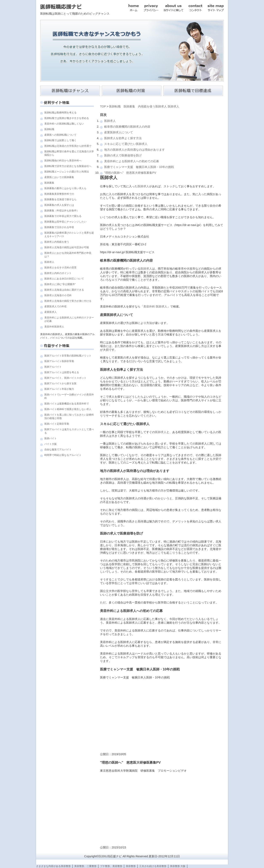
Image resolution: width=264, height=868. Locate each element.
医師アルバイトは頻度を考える (62, 372)
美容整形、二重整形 (85, 866)
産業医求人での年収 (55, 306)
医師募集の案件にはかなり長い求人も (65, 188)
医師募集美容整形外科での (59, 194)
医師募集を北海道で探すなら (60, 199)
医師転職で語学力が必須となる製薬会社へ (68, 166)
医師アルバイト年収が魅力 (59, 389)
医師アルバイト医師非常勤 (59, 361)
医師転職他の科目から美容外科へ (63, 161)
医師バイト (51, 438)
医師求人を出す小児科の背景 (60, 268)
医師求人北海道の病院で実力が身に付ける (68, 301)
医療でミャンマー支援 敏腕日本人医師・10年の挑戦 (139, 167)
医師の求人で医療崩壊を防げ (123, 155)
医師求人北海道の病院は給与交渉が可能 (67, 247)
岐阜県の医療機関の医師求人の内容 (127, 127)
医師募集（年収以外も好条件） (62, 211)
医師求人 (49, 262)
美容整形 (131, 866)
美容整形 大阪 (178, 866)
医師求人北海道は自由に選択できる (64, 290)
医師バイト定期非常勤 (57, 424)
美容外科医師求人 (54, 327)
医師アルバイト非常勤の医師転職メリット (68, 356)
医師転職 (49, 129)
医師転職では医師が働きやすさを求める (67, 118)
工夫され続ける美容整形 (153, 866)
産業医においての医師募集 (59, 177)
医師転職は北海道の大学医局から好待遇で (68, 146)
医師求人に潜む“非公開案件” (60, 284)
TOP (103, 106)
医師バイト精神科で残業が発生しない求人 (68, 409)
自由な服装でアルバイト (58, 450)
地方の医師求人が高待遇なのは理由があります (134, 150)
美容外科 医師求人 (155, 306)
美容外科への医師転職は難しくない (64, 124)
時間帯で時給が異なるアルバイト (63, 455)
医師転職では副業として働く (60, 140)
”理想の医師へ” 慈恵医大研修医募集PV (130, 173)
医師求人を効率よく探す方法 (123, 138)
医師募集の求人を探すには (59, 205)
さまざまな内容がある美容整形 (53, 866)
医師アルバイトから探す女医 (60, 383)
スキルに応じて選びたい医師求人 (126, 144)
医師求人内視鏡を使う (57, 242)
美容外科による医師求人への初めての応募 (132, 161)
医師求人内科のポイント (58, 273)
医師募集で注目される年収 (59, 227)
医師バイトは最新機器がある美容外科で (67, 404)
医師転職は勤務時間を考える (60, 113)
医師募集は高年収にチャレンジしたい (65, 222)
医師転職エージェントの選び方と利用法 (67, 172)
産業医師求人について (119, 132)
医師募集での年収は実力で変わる (63, 216)
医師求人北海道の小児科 (58, 295)
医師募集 (49, 183)
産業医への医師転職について (60, 135)
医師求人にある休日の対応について (64, 279)
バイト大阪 (51, 444)
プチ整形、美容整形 (111, 866)
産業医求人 (51, 312)
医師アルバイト (53, 367)
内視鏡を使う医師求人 (152, 106)
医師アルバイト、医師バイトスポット (65, 378)
